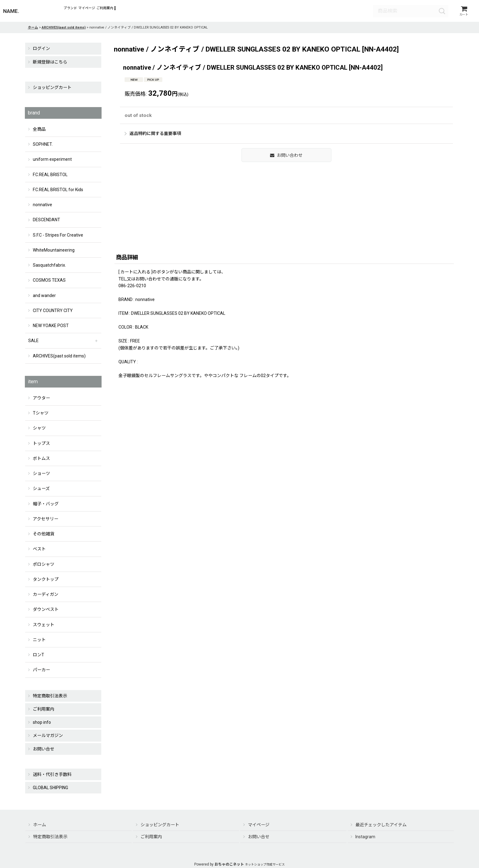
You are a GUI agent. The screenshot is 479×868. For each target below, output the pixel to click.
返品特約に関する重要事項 (337, 156)
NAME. (11, 12)
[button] (156, 12)
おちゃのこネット (229, 864)
